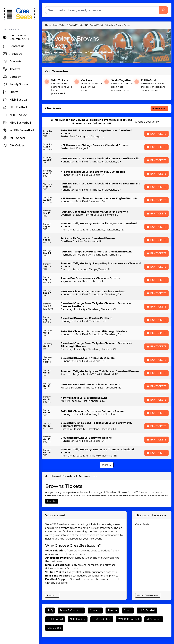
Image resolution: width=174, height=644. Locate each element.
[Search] (102, 10)
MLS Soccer (154, 619)
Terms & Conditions (71, 610)
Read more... (52, 595)
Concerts (95, 610)
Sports (128, 610)
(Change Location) (147, 122)
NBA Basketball (102, 619)
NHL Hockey (78, 619)
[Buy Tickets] (156, 134)
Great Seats (142, 524)
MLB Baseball (147, 610)
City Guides (54, 628)
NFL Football (55, 619)
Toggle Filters (159, 108)
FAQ (50, 610)
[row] (107, 133)
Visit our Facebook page (148, 595)
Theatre (112, 610)
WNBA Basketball (129, 619)
